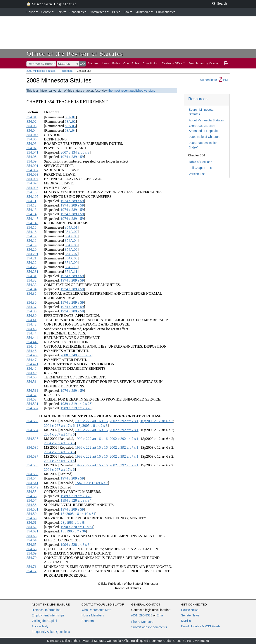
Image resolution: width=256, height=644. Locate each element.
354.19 (31, 245)
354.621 (32, 531)
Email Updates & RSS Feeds (201, 626)
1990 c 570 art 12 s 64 (77, 527)
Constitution (150, 63)
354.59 (31, 514)
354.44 (31, 333)
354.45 (31, 346)
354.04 (31, 130)
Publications (164, 12)
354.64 (31, 540)
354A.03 (71, 236)
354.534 (32, 430)
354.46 (31, 351)
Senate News (190, 615)
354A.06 (71, 249)
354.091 (32, 166)
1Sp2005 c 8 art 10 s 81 (78, 514)
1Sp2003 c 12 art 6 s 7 (92, 483)
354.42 (31, 324)
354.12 (31, 205)
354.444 (32, 338)
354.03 (31, 126)
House (31, 12)
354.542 (32, 487)
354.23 (31, 267)
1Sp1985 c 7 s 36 (73, 531)
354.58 (31, 505)
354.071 (32, 152)
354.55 (31, 492)
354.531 (32, 404)
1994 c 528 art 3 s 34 (76, 500)
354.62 (31, 527)
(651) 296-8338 (142, 615)
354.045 (32, 135)
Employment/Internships (48, 615)
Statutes (93, 63)
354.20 (31, 249)
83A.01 (70, 117)
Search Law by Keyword (204, 63)
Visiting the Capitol (44, 621)
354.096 (32, 188)
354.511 (32, 391)
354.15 (31, 227)
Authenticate (208, 80)
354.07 (31, 148)
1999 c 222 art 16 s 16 (91, 421)
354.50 (31, 377)
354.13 (31, 210)
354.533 (32, 421)
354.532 (32, 408)
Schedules (77, 12)
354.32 (31, 280)
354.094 (32, 179)
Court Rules (131, 63)
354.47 (31, 360)
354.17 (31, 236)
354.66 (31, 549)
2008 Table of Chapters (205, 137)
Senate (46, 12)
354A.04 (71, 241)
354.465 (32, 355)
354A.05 (71, 245)
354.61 (31, 522)
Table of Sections (200, 162)
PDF (224, 80)
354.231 (32, 272)
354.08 (31, 157)
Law (127, 12)
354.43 (31, 329)
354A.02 (71, 232)
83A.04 (70, 130)
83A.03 (70, 126)
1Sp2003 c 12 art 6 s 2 (157, 421)
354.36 (31, 302)
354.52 (31, 395)
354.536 (32, 447)
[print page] (226, 63)
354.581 (32, 509)
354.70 (31, 558)
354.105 (32, 197)
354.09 (31, 161)
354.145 (32, 219)
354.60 (31, 518)
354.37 (31, 307)
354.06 (31, 144)
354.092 (32, 170)
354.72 (31, 571)
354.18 (31, 241)
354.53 (31, 399)
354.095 (32, 183)
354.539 (32, 474)
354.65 (31, 545)
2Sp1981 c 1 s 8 (72, 522)
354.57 (31, 500)
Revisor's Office (172, 63)
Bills (115, 12)
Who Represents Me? (96, 610)
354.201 (32, 254)
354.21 (31, 258)
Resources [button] (198, 99)
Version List (197, 174)
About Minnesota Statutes (206, 120)
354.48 (31, 368)
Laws (105, 63)
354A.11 (71, 272)
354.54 (31, 478)
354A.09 (71, 263)
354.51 (31, 382)
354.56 (31, 496)
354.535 (32, 439)
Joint (60, 12)
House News (190, 610)
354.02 (31, 122)
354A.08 (71, 258)
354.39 (31, 316)
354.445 (32, 342)
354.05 (31, 139)
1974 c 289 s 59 (72, 157)
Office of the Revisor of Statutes (75, 54)
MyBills (186, 621)
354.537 (32, 456)
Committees (98, 12)
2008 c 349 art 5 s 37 (76, 355)
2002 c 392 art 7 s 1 (124, 421)
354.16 (31, 232)
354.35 (31, 293)
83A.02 (70, 122)
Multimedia (143, 12)
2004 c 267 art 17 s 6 (59, 426)
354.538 (32, 465)
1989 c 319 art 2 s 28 (76, 404)
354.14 (31, 214)
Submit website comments (149, 627)
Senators (88, 621)
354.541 (32, 483)
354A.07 (71, 254)
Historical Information (46, 610)
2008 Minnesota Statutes (41, 71)
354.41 (31, 320)
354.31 (31, 276)
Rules (116, 63)
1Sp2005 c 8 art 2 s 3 (92, 426)
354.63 (31, 536)
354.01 (31, 117)
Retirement (66, 71)
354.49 (31, 373)
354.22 (31, 263)
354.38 (31, 311)
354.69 (31, 553)
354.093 (32, 174)
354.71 (31, 567)
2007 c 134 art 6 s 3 (75, 152)
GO (82, 64)
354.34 (31, 289)
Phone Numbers (142, 622)
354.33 (31, 285)
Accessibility (40, 626)
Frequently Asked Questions (51, 632)
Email (160, 615)
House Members (93, 615)
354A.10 (71, 267)
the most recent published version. (132, 91)
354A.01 (71, 227)
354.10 (31, 192)
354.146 (32, 223)
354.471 (32, 364)
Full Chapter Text (200, 168)
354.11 (31, 201)
